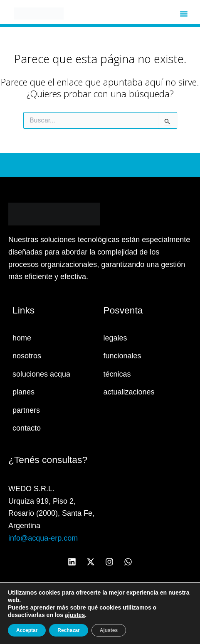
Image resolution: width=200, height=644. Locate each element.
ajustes (75, 615)
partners (26, 410)
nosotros (27, 356)
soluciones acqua (41, 374)
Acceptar (27, 630)
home (22, 338)
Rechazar (68, 630)
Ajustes (109, 630)
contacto (27, 428)
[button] (184, 14)
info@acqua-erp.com (43, 538)
